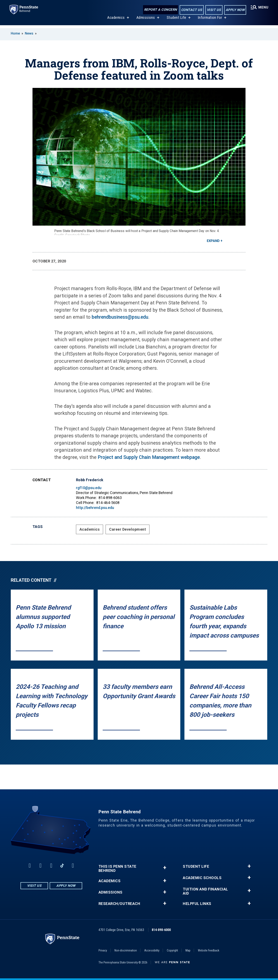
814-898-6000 (161, 930)
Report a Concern (160, 10)
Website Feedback (209, 950)
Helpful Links (197, 904)
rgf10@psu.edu (89, 488)
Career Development (128, 529)
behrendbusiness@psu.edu (120, 317)
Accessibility (152, 950)
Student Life (176, 20)
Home (15, 33)
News (29, 33)
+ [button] (165, 868)
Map (188, 950)
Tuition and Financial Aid (205, 891)
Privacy (103, 950)
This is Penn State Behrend (117, 869)
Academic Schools (202, 878)
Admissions (145, 20)
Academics (116, 20)
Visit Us (213, 10)
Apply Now (235, 10)
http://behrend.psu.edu (95, 508)
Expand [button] (213, 241)
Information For (210, 20)
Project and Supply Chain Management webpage (149, 457)
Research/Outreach (119, 904)
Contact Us (191, 10)
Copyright (172, 950)
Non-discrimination (126, 950)
